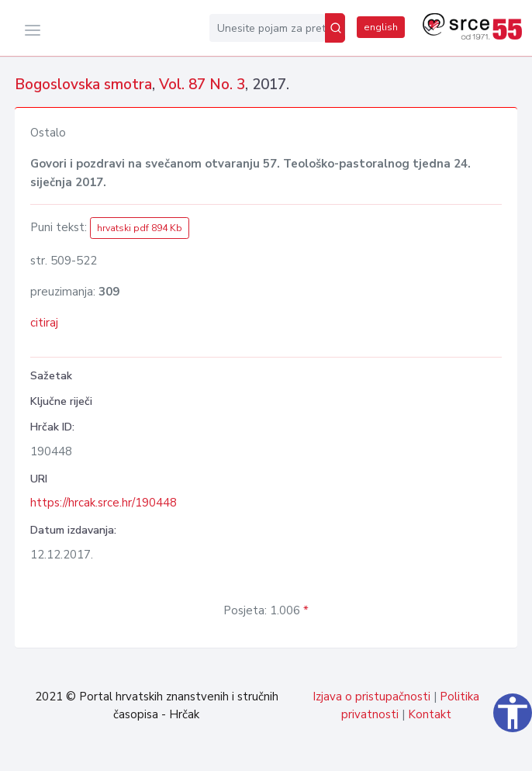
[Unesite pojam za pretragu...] (267, 28)
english (381, 27)
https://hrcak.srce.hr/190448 (104, 503)
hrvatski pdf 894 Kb (140, 228)
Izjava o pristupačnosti (371, 697)
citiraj (44, 323)
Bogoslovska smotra (83, 85)
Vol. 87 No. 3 (202, 85)
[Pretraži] (335, 28)
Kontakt (430, 714)
